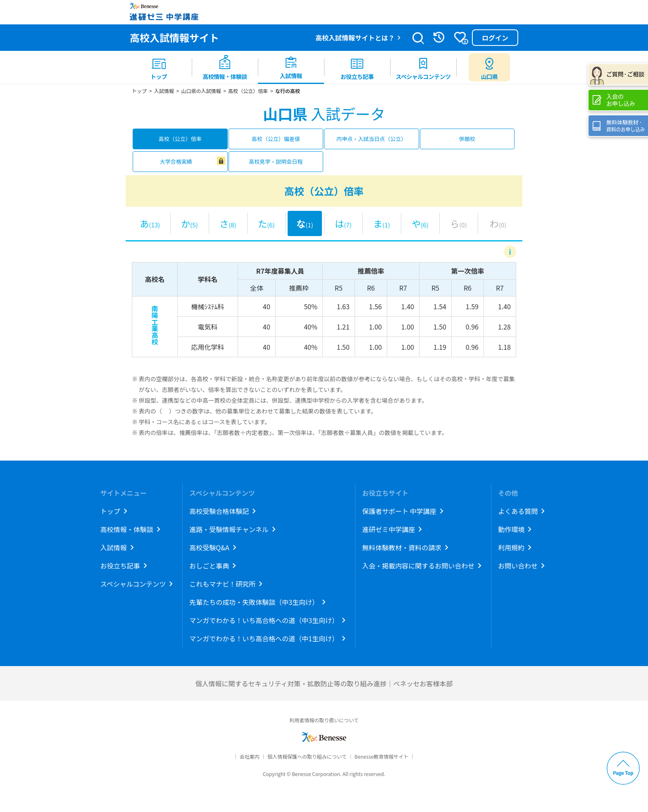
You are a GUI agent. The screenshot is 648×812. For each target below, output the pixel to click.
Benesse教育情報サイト (381, 756)
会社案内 (250, 756)
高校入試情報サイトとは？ (355, 38)
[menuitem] (159, 67)
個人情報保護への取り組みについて (307, 756)
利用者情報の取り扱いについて (324, 720)
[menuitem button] (489, 67)
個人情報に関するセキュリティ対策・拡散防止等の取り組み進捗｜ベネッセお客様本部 (324, 683)
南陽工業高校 (155, 325)
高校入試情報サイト (174, 37)
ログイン (495, 38)
